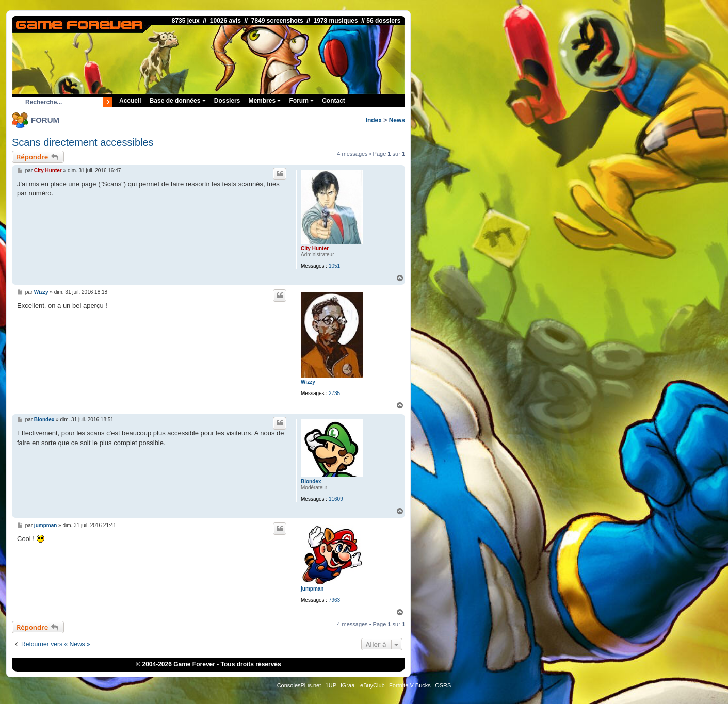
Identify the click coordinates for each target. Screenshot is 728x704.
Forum (301, 101)
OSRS (443, 685)
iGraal (348, 685)
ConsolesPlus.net (299, 685)
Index (374, 120)
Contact (334, 101)
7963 (334, 600)
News (397, 120)
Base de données (178, 101)
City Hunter (315, 248)
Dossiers (227, 101)
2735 (334, 393)
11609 (336, 499)
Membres (264, 101)
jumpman (312, 589)
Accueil (130, 101)
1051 (334, 266)
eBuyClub (373, 685)
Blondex (311, 481)
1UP (331, 685)
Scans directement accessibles (83, 142)
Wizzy (308, 382)
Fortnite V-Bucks (410, 685)
